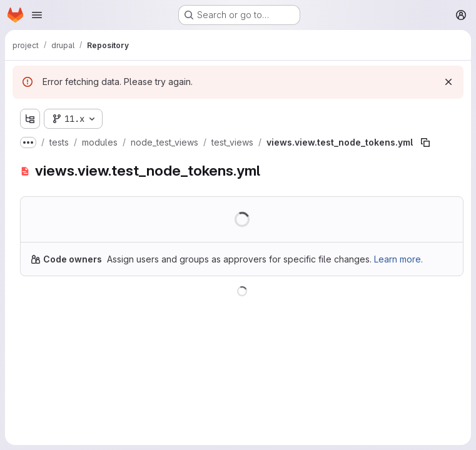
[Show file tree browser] (30, 119)
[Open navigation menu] (37, 15)
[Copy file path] (425, 142)
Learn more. (398, 259)
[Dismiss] (448, 82)
